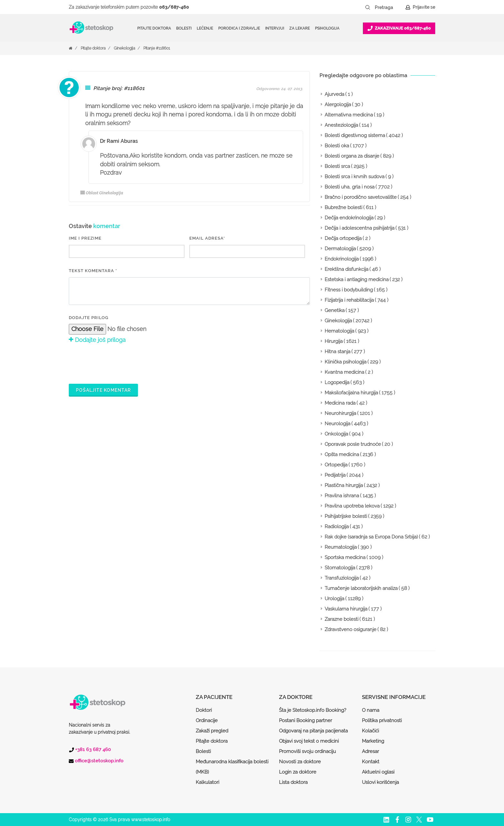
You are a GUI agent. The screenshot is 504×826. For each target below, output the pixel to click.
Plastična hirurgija (344, 485)
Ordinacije (207, 720)
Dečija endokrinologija (349, 218)
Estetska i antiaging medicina (357, 280)
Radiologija (337, 527)
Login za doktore (298, 772)
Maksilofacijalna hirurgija (351, 393)
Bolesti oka (337, 146)
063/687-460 (174, 7)
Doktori (204, 710)
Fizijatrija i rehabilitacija (349, 300)
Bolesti (203, 751)
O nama (371, 710)
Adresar (370, 751)
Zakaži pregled (212, 731)
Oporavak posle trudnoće (353, 444)
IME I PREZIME (85, 238)
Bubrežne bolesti (343, 207)
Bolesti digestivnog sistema (355, 135)
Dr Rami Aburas (119, 141)
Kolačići (370, 731)
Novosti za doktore (300, 762)
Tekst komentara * (93, 271)
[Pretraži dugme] (368, 7)
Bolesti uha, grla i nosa (350, 187)
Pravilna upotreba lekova (352, 506)
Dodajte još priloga (97, 340)
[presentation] (118, 363)
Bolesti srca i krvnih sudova (355, 177)
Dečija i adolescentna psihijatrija (360, 228)
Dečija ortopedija (343, 238)
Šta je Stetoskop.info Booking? (313, 710)
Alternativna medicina (349, 115)
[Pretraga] (388, 7)
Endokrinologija (342, 259)
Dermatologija (340, 249)
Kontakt (371, 762)
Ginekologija (124, 48)
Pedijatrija (335, 475)
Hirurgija (334, 341)
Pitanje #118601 (157, 48)
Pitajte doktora (154, 28)
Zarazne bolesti (342, 619)
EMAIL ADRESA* (207, 238)
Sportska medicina (345, 557)
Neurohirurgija (340, 413)
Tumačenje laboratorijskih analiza (361, 588)
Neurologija (337, 424)
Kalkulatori (207, 782)
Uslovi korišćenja (380, 782)
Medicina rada (340, 403)
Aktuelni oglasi (378, 772)
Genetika (335, 310)
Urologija (334, 599)
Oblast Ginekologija (102, 193)
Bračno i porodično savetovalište (361, 197)
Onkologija (336, 434)
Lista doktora (293, 782)
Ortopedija (336, 465)
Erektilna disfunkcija (346, 269)
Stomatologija (340, 568)
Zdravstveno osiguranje (351, 629)
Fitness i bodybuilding (349, 290)
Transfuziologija (342, 578)
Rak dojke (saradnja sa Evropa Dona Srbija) (371, 537)
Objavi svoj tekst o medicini (309, 741)
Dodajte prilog (89, 318)
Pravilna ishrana (342, 496)
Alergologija (338, 105)
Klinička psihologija (346, 362)
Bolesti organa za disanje (352, 156)
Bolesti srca (337, 166)
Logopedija (337, 382)
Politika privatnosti (382, 720)
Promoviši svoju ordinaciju (307, 751)
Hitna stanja (337, 352)
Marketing (373, 741)
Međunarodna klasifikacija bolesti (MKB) (232, 767)
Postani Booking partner (306, 720)
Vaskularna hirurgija (346, 609)
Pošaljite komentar (103, 390)
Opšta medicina (342, 454)
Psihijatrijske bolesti (346, 516)
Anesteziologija (341, 125)
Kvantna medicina (344, 372)
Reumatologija (341, 547)
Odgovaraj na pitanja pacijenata (313, 731)
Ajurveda (334, 94)
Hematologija (339, 331)
